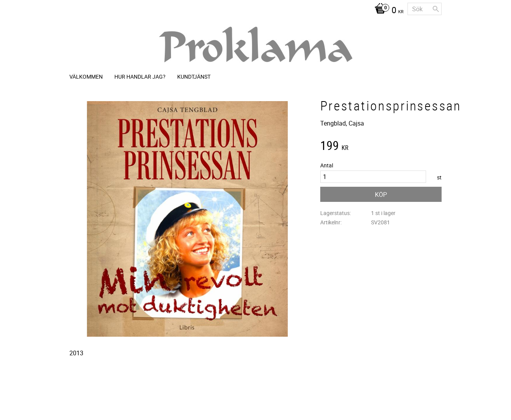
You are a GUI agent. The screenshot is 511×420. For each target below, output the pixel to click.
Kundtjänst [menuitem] (194, 77)
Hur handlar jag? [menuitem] (140, 77)
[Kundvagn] (387, 11)
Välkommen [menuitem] (86, 77)
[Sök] (436, 9)
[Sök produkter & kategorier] (425, 9)
